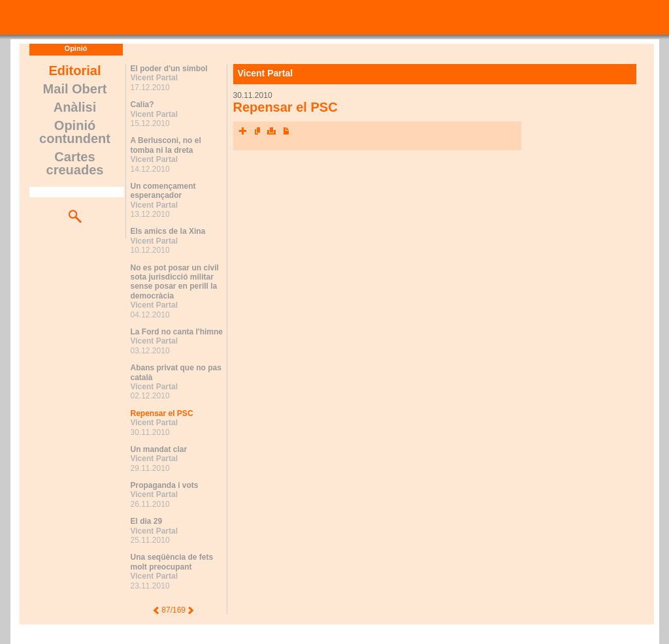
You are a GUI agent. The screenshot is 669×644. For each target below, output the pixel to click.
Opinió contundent (75, 132)
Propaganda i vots (165, 485)
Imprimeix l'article (272, 131)
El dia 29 (147, 521)
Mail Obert (75, 89)
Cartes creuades (75, 163)
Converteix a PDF (286, 131)
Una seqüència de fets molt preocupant (172, 562)
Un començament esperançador (163, 191)
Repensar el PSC (162, 413)
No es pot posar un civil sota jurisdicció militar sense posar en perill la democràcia (175, 282)
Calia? (142, 105)
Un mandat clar (159, 449)
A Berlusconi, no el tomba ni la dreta (166, 145)
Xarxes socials (243, 131)
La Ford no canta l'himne (177, 332)
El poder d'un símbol (169, 69)
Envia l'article (257, 131)
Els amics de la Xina (168, 231)
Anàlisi (75, 107)
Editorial (74, 71)
